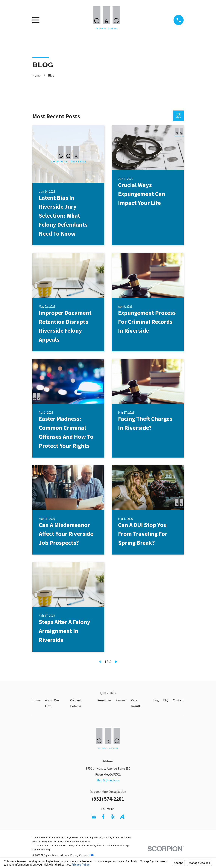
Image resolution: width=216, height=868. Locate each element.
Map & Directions (108, 780)
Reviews (121, 700)
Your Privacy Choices (79, 855)
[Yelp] (113, 817)
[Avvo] (122, 817)
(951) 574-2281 (108, 799)
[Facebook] (103, 817)
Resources (104, 700)
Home (36, 700)
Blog (156, 700)
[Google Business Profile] (94, 817)
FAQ (166, 700)
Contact (178, 700)
